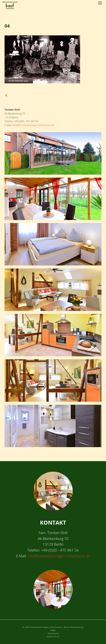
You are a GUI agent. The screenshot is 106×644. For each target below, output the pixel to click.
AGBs (53, 630)
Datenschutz (53, 636)
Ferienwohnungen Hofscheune (10, 5)
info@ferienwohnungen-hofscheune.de (33, 125)
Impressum (53, 633)
